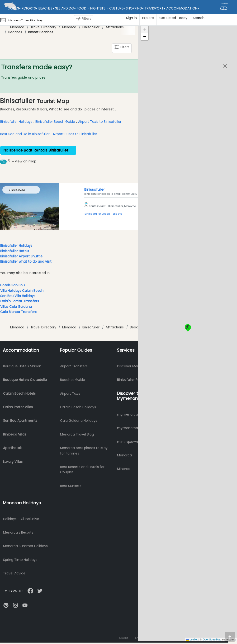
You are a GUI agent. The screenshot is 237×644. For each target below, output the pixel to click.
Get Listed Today (173, 18)
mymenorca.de (130, 428)
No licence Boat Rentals (38, 150)
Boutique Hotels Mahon (22, 366)
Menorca (17, 27)
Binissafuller (95, 189)
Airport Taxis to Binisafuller (100, 122)
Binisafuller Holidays (16, 122)
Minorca (124, 469)
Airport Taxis (70, 393)
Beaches (15, 32)
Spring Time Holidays (20, 560)
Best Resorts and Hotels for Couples (82, 469)
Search (199, 18)
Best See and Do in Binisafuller (25, 134)
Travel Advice (14, 573)
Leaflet (192, 639)
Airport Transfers (74, 366)
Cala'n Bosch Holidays (78, 407)
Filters (84, 20)
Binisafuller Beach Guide (55, 122)
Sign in (131, 18)
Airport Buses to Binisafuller (75, 134)
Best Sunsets (71, 486)
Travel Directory (43, 27)
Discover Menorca (132, 366)
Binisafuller (91, 27)
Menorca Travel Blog (77, 434)
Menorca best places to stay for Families (84, 450)
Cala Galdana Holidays (79, 421)
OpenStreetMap (212, 639)
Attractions (115, 27)
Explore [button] (148, 18)
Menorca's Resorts (18, 532)
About (123, 638)
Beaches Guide (73, 380)
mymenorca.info (131, 414)
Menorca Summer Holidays (25, 546)
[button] (188, 326)
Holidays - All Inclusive (21, 519)
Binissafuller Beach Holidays (104, 214)
